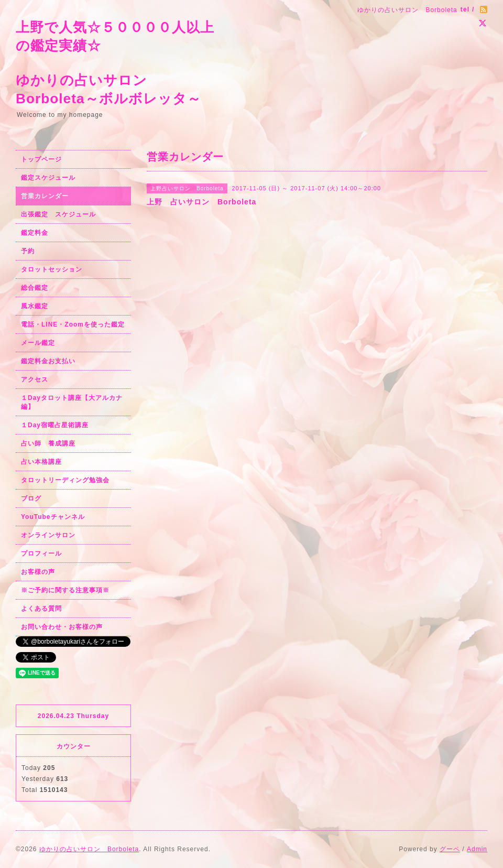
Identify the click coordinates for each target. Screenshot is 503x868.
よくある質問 (41, 609)
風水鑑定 (35, 306)
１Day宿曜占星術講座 (55, 425)
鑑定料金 (35, 233)
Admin (477, 849)
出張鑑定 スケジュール (58, 214)
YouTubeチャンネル (53, 517)
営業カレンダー (45, 196)
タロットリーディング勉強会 (65, 480)
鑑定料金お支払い (48, 361)
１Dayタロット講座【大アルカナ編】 (72, 402)
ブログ (31, 498)
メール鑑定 (38, 343)
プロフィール (41, 554)
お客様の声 (38, 572)
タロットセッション (52, 269)
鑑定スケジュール (48, 178)
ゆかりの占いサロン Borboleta (89, 849)
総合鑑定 (35, 288)
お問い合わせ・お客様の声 (62, 627)
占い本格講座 (41, 462)
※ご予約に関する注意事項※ (65, 590)
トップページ (41, 159)
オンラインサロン (48, 535)
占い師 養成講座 (48, 443)
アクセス (35, 379)
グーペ (450, 849)
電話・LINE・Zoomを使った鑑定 (73, 324)
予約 (28, 251)
